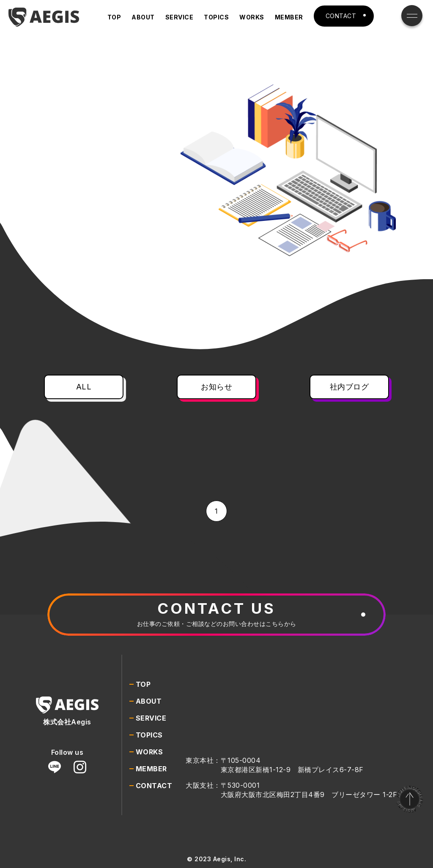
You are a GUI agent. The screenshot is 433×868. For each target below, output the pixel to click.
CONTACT (341, 16)
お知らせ (216, 387)
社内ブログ (349, 387)
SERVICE (180, 17)
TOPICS (216, 17)
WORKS (252, 17)
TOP (114, 17)
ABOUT (143, 17)
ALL (84, 387)
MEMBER (289, 17)
